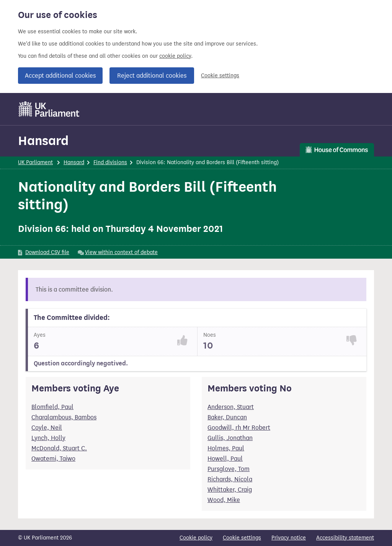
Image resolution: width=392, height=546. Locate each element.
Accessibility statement (345, 538)
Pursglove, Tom (229, 469)
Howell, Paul (225, 459)
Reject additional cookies (152, 76)
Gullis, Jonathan (230, 438)
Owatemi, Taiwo (53, 459)
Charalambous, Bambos (64, 417)
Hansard (43, 141)
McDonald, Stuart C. (59, 448)
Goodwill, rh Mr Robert (239, 428)
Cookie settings (220, 76)
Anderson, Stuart (231, 407)
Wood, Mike (224, 500)
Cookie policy (196, 538)
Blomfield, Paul (52, 407)
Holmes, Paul (226, 448)
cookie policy (175, 56)
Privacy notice (289, 538)
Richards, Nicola (230, 479)
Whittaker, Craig (230, 490)
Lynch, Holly (48, 438)
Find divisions (110, 162)
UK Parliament (35, 162)
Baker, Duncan (227, 417)
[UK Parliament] (49, 109)
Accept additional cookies (60, 76)
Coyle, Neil (47, 428)
